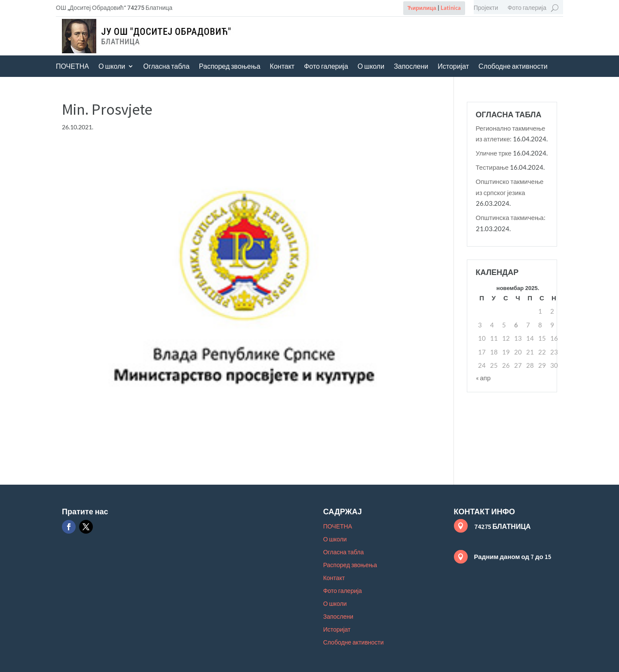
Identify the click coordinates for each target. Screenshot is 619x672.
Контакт (282, 67)
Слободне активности (513, 67)
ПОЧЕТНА (72, 67)
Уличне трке (494, 153)
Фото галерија (527, 8)
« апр (483, 378)
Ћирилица (422, 8)
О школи (112, 67)
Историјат (453, 67)
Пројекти (486, 8)
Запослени (411, 67)
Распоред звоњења (230, 67)
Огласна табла (166, 67)
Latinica (451, 8)
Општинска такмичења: (511, 217)
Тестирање (492, 167)
